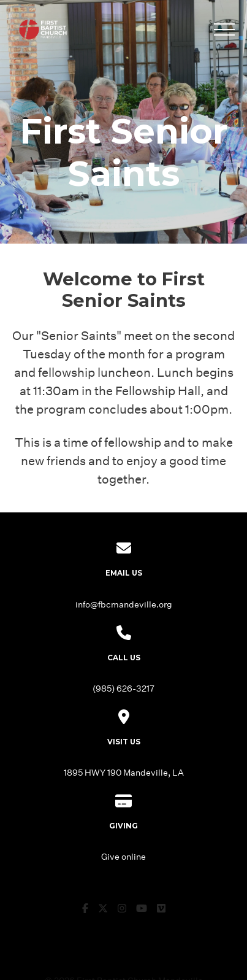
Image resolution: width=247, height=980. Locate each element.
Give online (123, 856)
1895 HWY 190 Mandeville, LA (124, 772)
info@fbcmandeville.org (124, 604)
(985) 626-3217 (123, 688)
